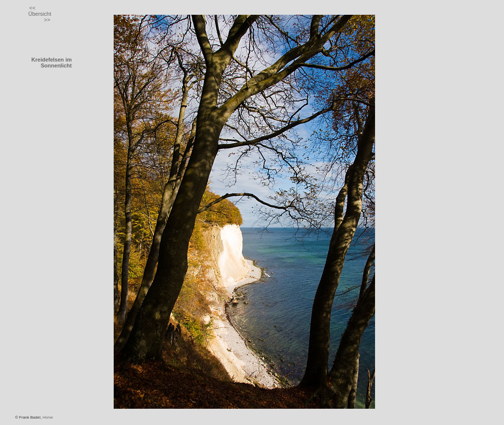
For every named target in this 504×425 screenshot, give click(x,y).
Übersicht (39, 14)
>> (47, 20)
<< (32, 8)
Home (47, 417)
